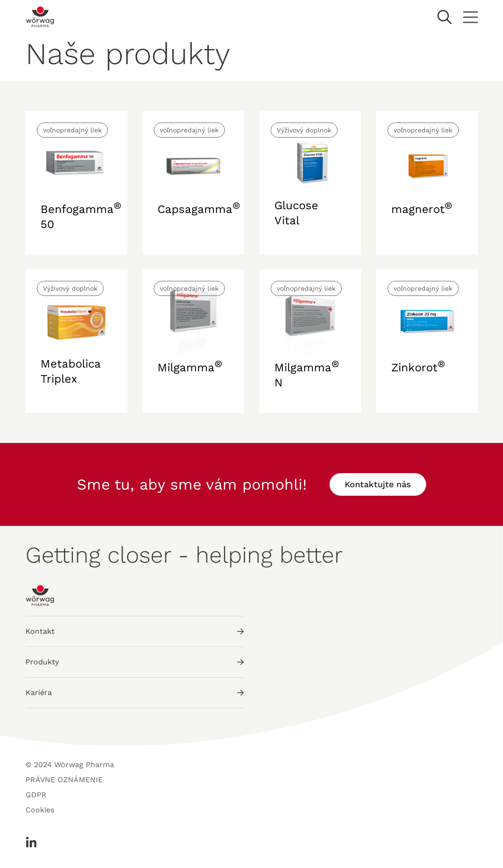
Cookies (40, 810)
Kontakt (135, 631)
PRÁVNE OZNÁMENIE (64, 780)
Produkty (135, 662)
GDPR (36, 795)
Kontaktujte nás (378, 484)
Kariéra (135, 692)
